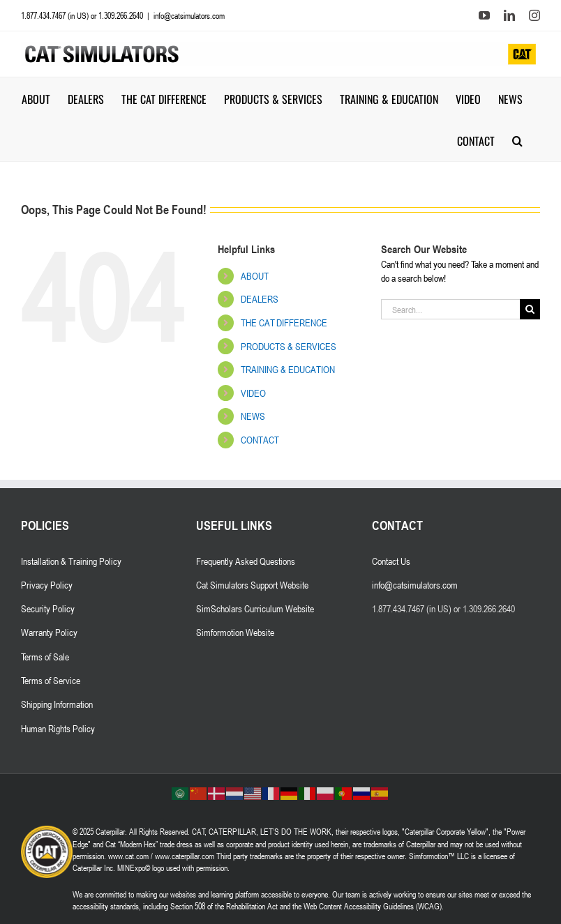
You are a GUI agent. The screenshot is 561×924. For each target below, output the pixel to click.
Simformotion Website (235, 632)
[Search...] (450, 309)
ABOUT (255, 276)
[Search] (530, 309)
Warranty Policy (49, 632)
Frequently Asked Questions (246, 561)
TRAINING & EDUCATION (288, 369)
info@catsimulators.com (189, 15)
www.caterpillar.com (185, 856)
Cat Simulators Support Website (252, 585)
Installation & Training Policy (71, 561)
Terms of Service (51, 680)
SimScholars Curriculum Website (255, 608)
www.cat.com (128, 856)
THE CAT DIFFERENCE (284, 323)
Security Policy (48, 608)
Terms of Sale (45, 657)
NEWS (253, 416)
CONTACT (260, 440)
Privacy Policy (47, 585)
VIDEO (253, 393)
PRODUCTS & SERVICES (289, 346)
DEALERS (260, 299)
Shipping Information (57, 704)
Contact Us (391, 561)
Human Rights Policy (58, 728)
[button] (517, 140)
